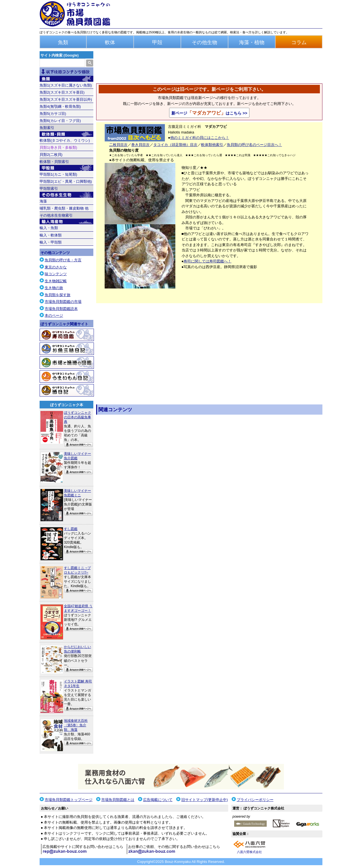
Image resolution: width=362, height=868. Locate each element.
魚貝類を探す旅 (58, 295)
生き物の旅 (54, 288)
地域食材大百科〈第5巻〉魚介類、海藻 (76, 725)
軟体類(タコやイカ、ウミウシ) (65, 140)
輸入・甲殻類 (51, 242)
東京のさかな (56, 267)
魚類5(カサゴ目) (53, 114)
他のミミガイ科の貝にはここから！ (200, 138)
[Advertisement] (209, 485)
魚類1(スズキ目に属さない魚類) (66, 85)
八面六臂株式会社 (249, 852)
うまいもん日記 (67, 376)
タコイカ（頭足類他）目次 (175, 145)
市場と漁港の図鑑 (67, 363)
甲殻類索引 (49, 189)
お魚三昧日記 (67, 349)
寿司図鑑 (67, 335)
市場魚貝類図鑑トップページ (69, 800)
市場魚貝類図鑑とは (118, 800)
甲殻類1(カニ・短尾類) (58, 174)
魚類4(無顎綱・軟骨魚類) (60, 106)
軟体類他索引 (212, 145)
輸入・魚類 (49, 228)
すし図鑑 (71, 529)
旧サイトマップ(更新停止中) (205, 800)
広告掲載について (158, 800)
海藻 (43, 201)
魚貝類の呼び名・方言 (63, 260)
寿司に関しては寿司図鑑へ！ (207, 261)
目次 (66, 72)
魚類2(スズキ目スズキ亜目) (62, 92)
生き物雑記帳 (56, 281)
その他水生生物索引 (56, 215)
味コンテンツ (56, 274)
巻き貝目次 (140, 145)
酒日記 (67, 390)
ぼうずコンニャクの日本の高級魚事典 (77, 417)
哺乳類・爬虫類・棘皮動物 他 (64, 208)
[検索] (62, 63)
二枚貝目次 (118, 145)
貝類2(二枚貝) (51, 155)
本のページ (54, 315)
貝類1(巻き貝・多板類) (58, 147)
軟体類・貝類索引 (54, 162)
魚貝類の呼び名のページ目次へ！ (254, 145)
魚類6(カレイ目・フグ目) (60, 121)
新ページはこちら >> (209, 113)
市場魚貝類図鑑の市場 (63, 302)
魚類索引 (47, 128)
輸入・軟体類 (51, 235)
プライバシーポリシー (255, 800)
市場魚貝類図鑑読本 (61, 309)
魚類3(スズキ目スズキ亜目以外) (66, 99)
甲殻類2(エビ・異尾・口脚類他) (66, 181)
